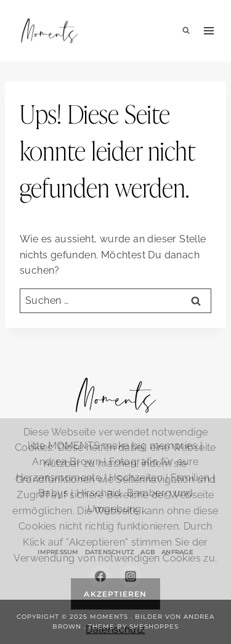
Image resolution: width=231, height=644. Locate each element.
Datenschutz (115, 630)
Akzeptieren (115, 594)
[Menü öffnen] (209, 31)
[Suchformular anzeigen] (186, 31)
